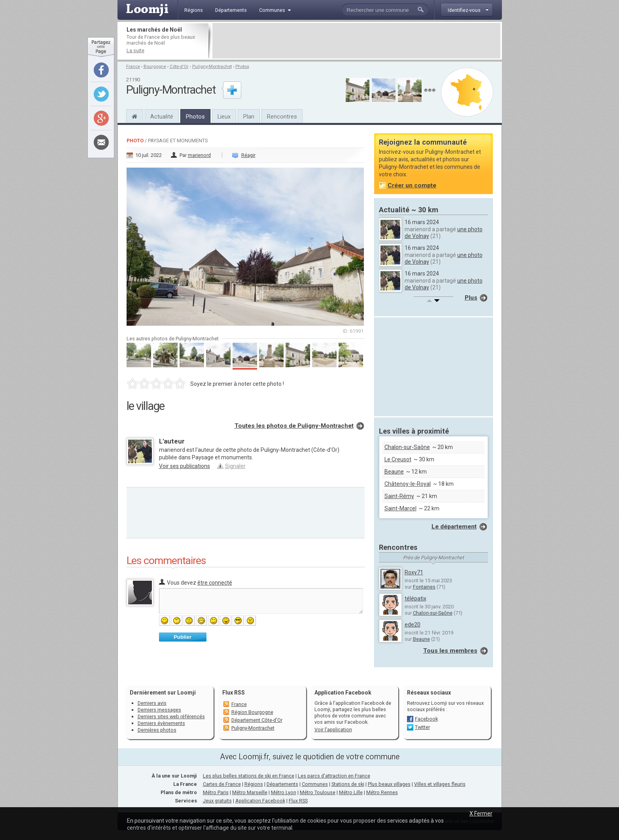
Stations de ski (348, 784)
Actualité (162, 117)
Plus (471, 298)
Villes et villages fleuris (440, 784)
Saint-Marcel (400, 508)
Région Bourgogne (252, 712)
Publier (183, 637)
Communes (315, 784)
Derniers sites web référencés (171, 716)
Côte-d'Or (179, 67)
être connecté (215, 583)
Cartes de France (222, 784)
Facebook (426, 719)
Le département (454, 527)
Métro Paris (216, 792)
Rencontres (282, 117)
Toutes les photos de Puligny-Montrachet (294, 426)
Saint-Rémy (399, 496)
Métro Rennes (382, 792)
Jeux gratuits (217, 801)
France (133, 67)
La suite (135, 50)
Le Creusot (398, 459)
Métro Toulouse (318, 792)
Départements (282, 784)
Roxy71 (414, 572)
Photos (242, 67)
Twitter (422, 727)
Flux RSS (234, 693)
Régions (254, 784)
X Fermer (481, 814)
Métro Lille (351, 792)
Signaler (235, 466)
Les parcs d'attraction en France (334, 776)
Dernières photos (157, 730)
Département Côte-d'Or (257, 720)
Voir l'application (333, 730)
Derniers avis (152, 703)
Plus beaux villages (389, 784)
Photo (135, 141)
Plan (249, 117)
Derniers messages (159, 710)
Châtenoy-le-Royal (408, 484)
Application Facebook (260, 801)
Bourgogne (155, 67)
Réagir (248, 155)
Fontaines (424, 587)
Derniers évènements (161, 723)
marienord (199, 155)
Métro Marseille (250, 792)
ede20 (413, 625)
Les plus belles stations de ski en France (249, 776)
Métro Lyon (284, 792)
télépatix (416, 598)
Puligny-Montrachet (212, 67)
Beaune (394, 472)
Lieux (224, 117)
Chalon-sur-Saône (407, 447)
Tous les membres (450, 651)
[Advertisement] (356, 41)
